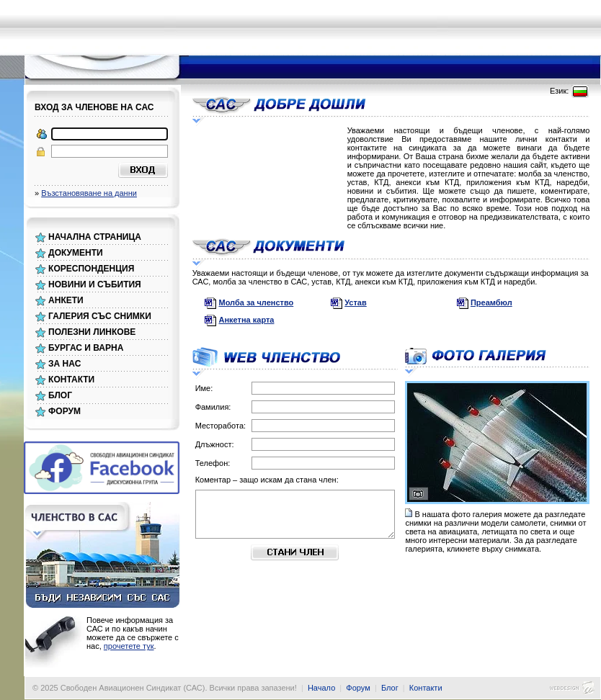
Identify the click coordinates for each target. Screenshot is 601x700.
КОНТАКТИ (71, 380)
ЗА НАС (64, 364)
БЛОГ (60, 395)
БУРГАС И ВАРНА (86, 348)
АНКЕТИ (66, 300)
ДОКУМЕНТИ (76, 253)
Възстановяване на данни (89, 193)
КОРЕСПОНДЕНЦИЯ (91, 269)
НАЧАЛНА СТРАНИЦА (95, 237)
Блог (390, 688)
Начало (321, 688)
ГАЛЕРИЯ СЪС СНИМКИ (100, 316)
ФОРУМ (64, 411)
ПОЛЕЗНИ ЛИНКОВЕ (92, 332)
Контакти (426, 688)
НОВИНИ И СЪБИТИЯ (95, 284)
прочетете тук (129, 646)
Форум (358, 688)
